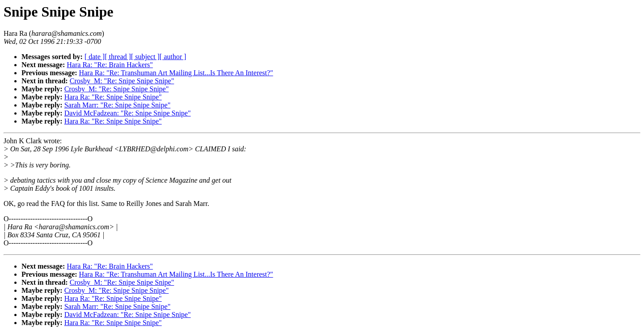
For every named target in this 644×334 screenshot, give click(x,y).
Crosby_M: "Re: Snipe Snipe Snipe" (122, 81)
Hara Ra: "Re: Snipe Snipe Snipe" (113, 97)
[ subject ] (145, 57)
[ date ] (95, 57)
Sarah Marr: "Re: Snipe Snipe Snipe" (117, 105)
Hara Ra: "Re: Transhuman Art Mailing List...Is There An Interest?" (176, 73)
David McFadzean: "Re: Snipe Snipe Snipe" (128, 113)
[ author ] (173, 57)
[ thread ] (118, 57)
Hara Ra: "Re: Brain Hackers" (110, 65)
